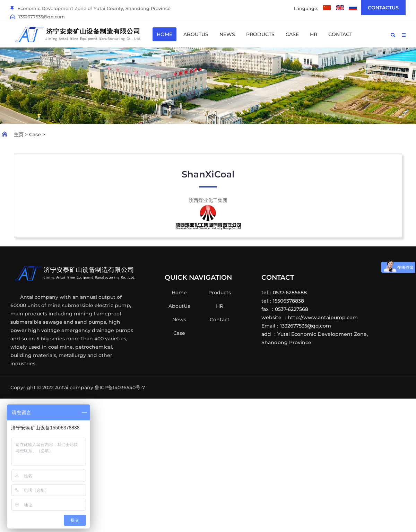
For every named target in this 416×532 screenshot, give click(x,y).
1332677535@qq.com (38, 17)
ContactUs (383, 8)
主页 (19, 134)
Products (260, 34)
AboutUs (196, 34)
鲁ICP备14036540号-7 (120, 387)
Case (292, 34)
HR (314, 34)
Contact (340, 34)
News (227, 34)
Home (164, 34)
